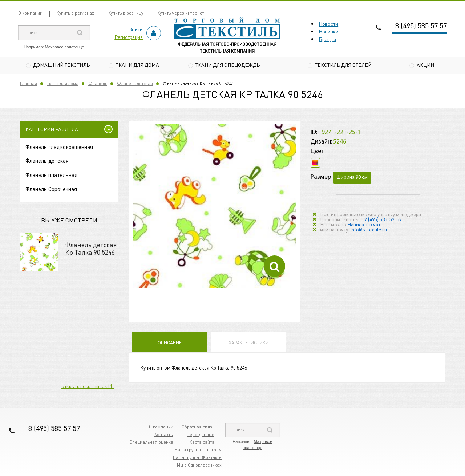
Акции (425, 65)
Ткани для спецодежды (228, 65)
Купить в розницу (126, 13)
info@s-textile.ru (369, 230)
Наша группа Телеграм (198, 450)
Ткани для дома (138, 65)
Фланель (98, 84)
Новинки (329, 31)
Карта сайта (202, 443)
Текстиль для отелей (343, 65)
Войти (136, 29)
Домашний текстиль (61, 65)
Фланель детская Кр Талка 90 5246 (91, 249)
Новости (328, 24)
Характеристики (249, 343)
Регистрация (129, 37)
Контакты (164, 435)
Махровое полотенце (65, 47)
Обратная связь (198, 427)
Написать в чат (364, 225)
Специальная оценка (151, 443)
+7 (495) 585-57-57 (382, 219)
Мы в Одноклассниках (199, 466)
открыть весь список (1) (88, 387)
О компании (30, 13)
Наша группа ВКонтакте (197, 458)
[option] (214, 207)
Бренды (327, 39)
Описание (170, 343)
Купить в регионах (75, 13)
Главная (29, 84)
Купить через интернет (181, 13)
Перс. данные (201, 435)
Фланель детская (135, 84)
